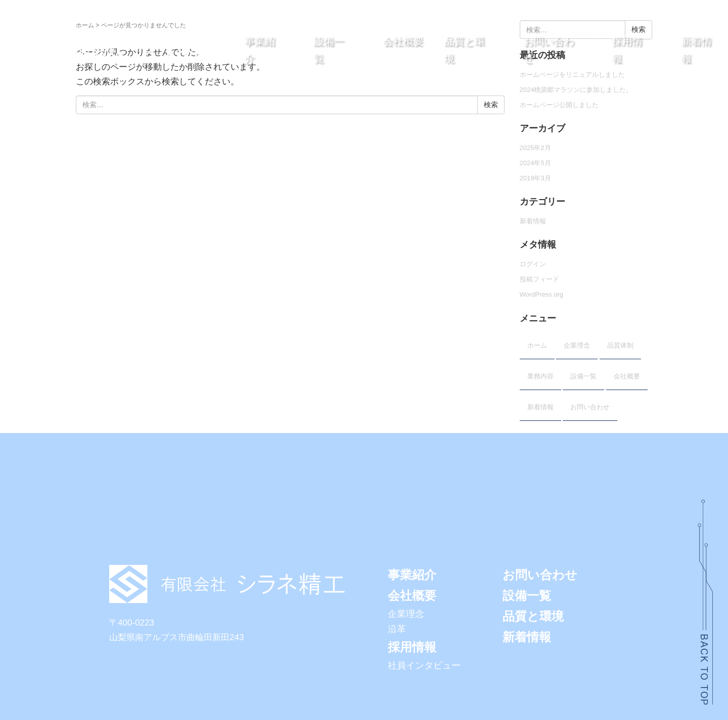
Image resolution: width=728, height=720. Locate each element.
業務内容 (540, 376)
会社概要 (403, 41)
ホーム (85, 25)
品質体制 (620, 345)
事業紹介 (412, 575)
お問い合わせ (590, 407)
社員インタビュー (424, 665)
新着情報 (533, 221)
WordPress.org (542, 294)
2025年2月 (535, 148)
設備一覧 (583, 376)
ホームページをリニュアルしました (572, 75)
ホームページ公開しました (559, 105)
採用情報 (412, 647)
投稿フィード (539, 279)
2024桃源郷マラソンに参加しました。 (576, 90)
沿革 (397, 629)
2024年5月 (535, 163)
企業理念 (577, 345)
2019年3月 (535, 178)
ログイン (533, 264)
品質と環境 (533, 616)
